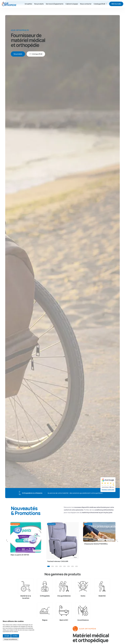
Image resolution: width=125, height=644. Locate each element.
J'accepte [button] (7, 636)
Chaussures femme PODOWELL (96, 546)
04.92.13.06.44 (95, 3)
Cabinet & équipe (72, 10)
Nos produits (39, 10)
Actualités (28, 10)
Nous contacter (86, 10)
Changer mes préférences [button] (11, 639)
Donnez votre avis (108, 490)
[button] (49, 568)
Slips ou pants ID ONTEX (20, 557)
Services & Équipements (55, 10)
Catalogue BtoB (100, 10)
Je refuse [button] (15, 636)
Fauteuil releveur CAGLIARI (58, 563)
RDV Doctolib (116, 10)
